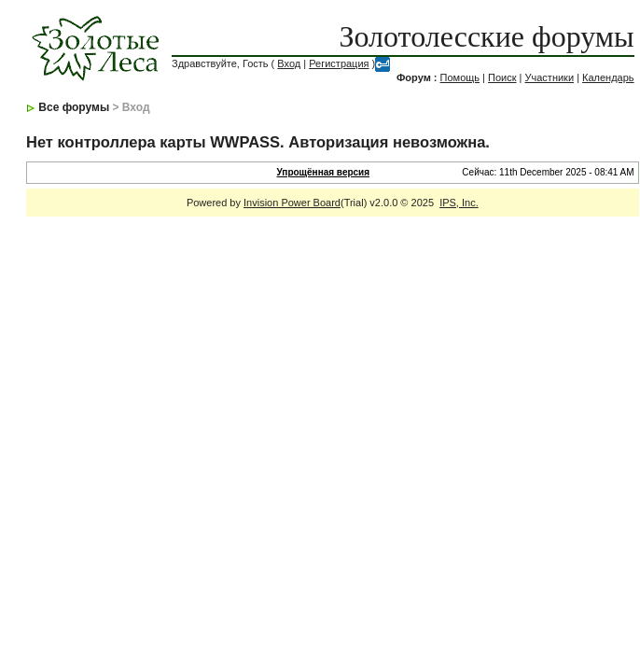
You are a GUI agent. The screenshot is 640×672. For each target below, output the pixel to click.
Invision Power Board (292, 203)
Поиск (502, 77)
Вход (289, 63)
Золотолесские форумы (486, 36)
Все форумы (74, 107)
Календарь (608, 77)
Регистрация (339, 63)
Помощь (460, 77)
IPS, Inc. (459, 203)
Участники (550, 77)
